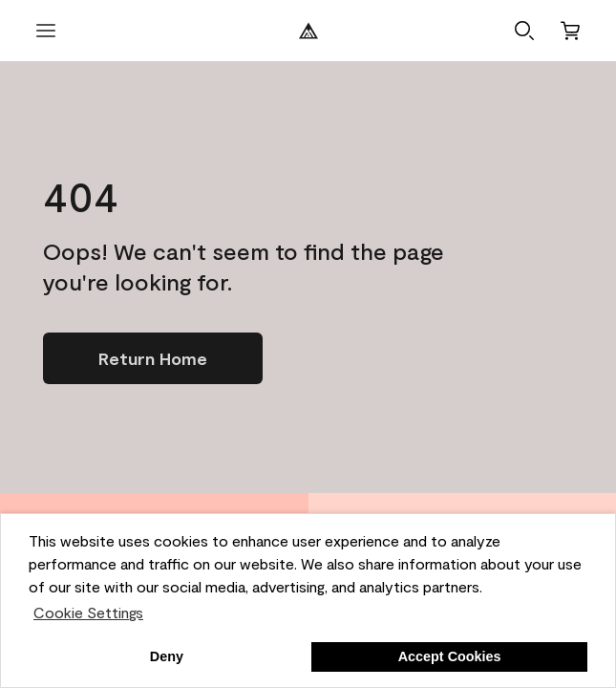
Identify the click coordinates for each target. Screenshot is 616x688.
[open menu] (46, 31)
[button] (524, 31)
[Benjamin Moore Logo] (308, 31)
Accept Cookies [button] (450, 656)
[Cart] (570, 31)
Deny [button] (167, 656)
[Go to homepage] (153, 358)
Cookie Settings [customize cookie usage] (88, 612)
